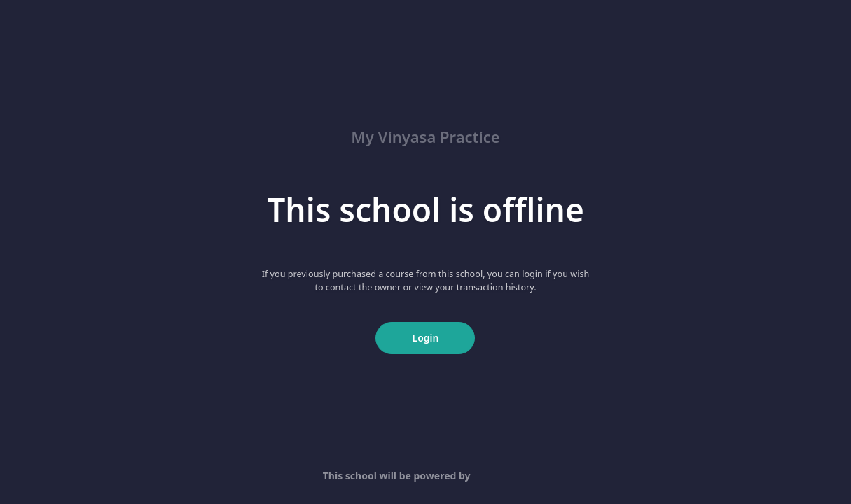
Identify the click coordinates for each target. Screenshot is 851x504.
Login (426, 338)
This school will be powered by (425, 476)
